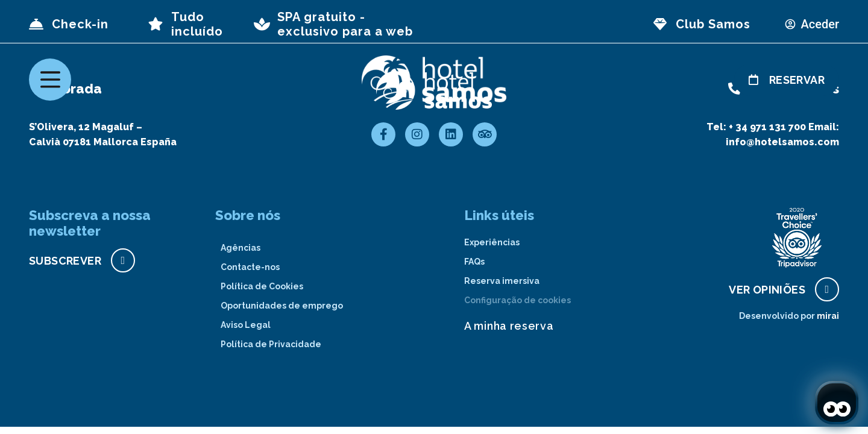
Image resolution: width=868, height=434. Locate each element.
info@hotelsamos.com (782, 142)
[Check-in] (36, 24)
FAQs (474, 262)
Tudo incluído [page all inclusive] (197, 24)
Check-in (80, 24)
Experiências (492, 242)
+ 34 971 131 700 (767, 127)
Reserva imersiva (502, 281)
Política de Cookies (262, 286)
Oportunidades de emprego (282, 306)
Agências (241, 248)
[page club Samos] (660, 24)
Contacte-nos (250, 267)
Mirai (828, 316)
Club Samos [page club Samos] (713, 24)
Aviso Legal (246, 325)
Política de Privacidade (271, 344)
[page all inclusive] (156, 24)
